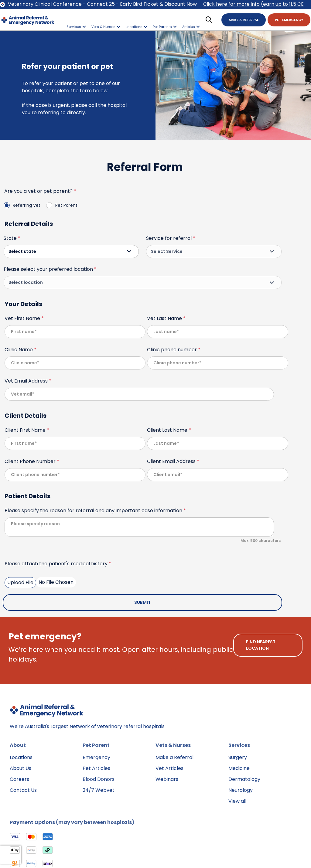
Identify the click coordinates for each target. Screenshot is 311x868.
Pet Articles (96, 768)
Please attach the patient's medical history (58, 564)
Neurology (241, 790)
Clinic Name (21, 350)
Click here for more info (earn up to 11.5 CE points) (253, 5)
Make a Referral (174, 757)
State (12, 238)
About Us (21, 768)
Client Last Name (169, 430)
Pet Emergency (289, 20)
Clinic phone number (174, 350)
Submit (142, 602)
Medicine (239, 768)
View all (237, 801)
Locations (137, 27)
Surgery (238, 757)
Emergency (96, 757)
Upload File (20, 582)
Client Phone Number (32, 461)
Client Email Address (173, 461)
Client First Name (27, 430)
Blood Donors (99, 779)
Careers (19, 779)
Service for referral (171, 238)
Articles (191, 27)
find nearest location (261, 645)
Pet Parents (165, 27)
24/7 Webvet (99, 790)
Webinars (167, 779)
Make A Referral (244, 20)
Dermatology (244, 779)
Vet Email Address (28, 381)
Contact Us (23, 790)
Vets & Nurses (106, 27)
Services (76, 27)
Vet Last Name (166, 318)
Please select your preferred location (50, 269)
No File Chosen (56, 582)
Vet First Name (24, 318)
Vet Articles (169, 768)
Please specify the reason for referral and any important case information (95, 511)
